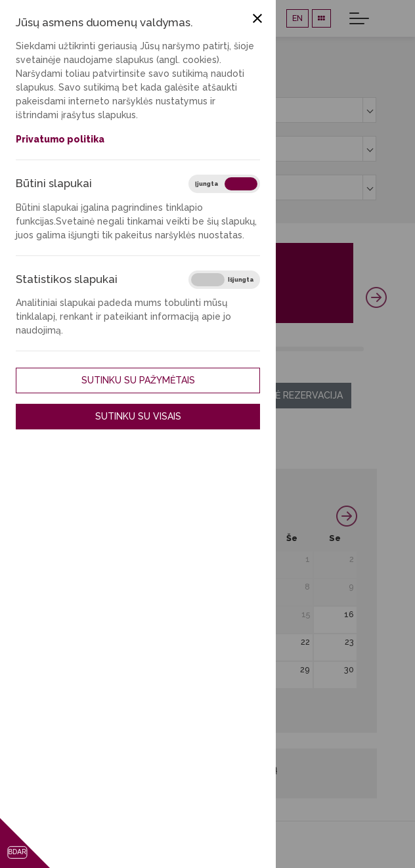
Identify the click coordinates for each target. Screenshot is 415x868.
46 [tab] (319, 349)
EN (297, 18)
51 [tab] (349, 349)
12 (175, 614)
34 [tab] (249, 349)
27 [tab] (208, 349)
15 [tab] (137, 349)
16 (349, 614)
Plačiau (218, 315)
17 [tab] (149, 349)
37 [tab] (266, 349)
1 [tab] (54, 349)
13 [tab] (125, 349)
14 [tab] (131, 349)
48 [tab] (331, 349)
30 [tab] (226, 349)
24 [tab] (190, 349)
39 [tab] (278, 349)
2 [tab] (60, 349)
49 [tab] (337, 349)
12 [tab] (119, 349)
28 (263, 669)
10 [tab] (107, 349)
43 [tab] (302, 349)
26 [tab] (202, 349)
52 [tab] (355, 349)
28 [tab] (214, 349)
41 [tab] (290, 349)
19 (174, 642)
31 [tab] (231, 349)
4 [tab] (72, 349)
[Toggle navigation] (359, 18)
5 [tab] (78, 349)
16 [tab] (143, 349)
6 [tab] (84, 349)
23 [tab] (184, 349)
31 (92, 697)
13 (219, 614)
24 (92, 669)
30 (349, 669)
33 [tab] (243, 349)
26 (174, 669)
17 (92, 642)
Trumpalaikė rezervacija (135, 395)
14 (263, 614)
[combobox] (207, 110)
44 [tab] (308, 349)
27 (219, 669)
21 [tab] (172, 349)
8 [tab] (96, 349)
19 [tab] (161, 349)
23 (349, 642)
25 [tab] (196, 349)
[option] (207, 110)
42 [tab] (296, 349)
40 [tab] (284, 349)
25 (134, 669)
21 (263, 642)
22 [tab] (178, 349)
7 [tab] (90, 349)
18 (133, 642)
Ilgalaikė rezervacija (289, 395)
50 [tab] (343, 349)
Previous (39, 297)
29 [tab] (220, 349)
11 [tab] (113, 349)
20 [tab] (166, 349)
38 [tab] (272, 349)
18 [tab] (155, 349)
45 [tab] (314, 349)
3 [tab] (66, 349)
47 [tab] (325, 349)
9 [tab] (101, 349)
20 (218, 642)
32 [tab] (237, 349)
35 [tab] (254, 349)
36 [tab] (260, 349)
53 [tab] (361, 349)
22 (305, 642)
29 (305, 669)
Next (376, 297)
